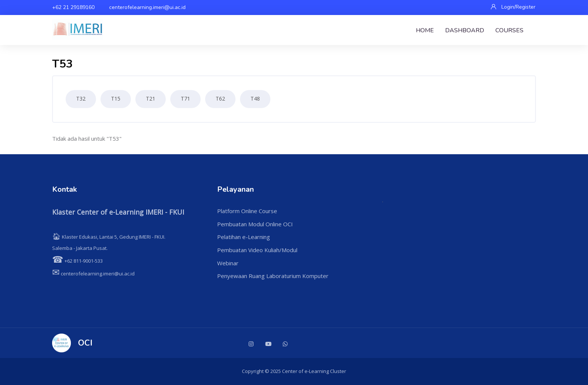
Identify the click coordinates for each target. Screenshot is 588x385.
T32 (81, 99)
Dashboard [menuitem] (465, 30)
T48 (255, 99)
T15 (116, 99)
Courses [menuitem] (509, 30)
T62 (220, 99)
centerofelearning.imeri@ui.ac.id (147, 7)
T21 (151, 99)
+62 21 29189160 (73, 7)
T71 (185, 99)
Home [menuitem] (425, 30)
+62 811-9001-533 (77, 261)
